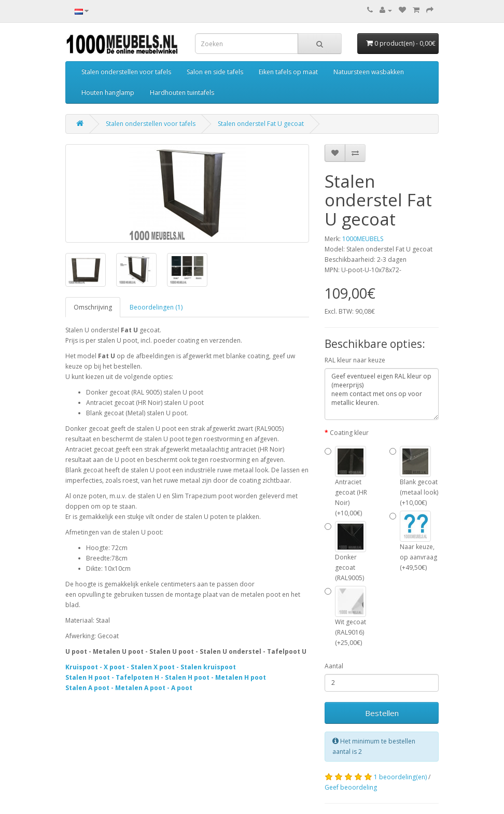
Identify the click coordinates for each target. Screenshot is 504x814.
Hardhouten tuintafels (182, 93)
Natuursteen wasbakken (369, 72)
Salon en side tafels (215, 72)
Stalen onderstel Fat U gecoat (261, 124)
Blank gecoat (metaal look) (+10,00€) (414, 476)
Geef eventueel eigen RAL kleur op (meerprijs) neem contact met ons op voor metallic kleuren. (382, 394)
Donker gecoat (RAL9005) (345, 552)
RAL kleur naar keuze (355, 360)
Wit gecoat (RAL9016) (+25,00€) (345, 616)
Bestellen (382, 713)
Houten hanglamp (108, 93)
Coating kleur (349, 433)
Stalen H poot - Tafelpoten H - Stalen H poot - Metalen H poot (166, 677)
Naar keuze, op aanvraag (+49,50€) (413, 541)
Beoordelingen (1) (156, 307)
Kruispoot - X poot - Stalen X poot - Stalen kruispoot (151, 667)
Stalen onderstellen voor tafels (126, 72)
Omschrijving (93, 307)
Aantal (334, 666)
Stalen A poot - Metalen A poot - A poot (129, 688)
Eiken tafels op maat (288, 72)
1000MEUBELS (363, 239)
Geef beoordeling (351, 787)
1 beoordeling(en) (400, 777)
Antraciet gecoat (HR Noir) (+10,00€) (346, 482)
